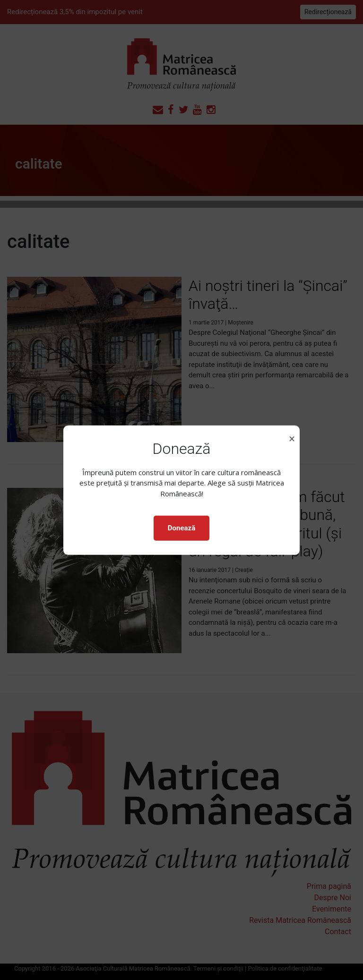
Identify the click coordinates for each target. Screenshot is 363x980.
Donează (181, 528)
